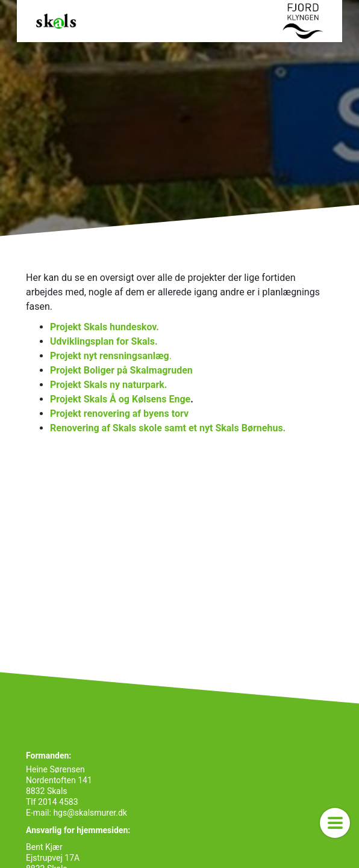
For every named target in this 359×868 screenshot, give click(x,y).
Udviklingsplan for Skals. (104, 341)
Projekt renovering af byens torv (120, 414)
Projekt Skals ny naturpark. (108, 385)
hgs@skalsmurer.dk (89, 813)
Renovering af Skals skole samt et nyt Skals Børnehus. (168, 428)
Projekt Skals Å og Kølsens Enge (120, 399)
